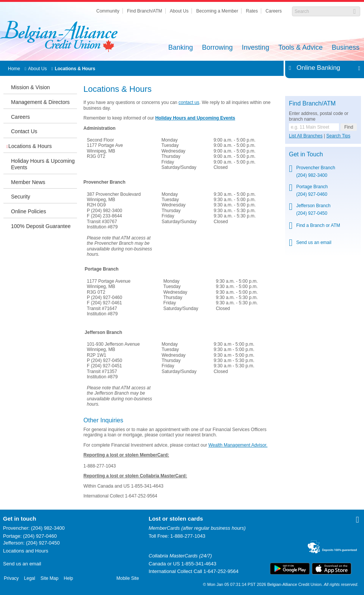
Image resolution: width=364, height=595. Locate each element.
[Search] (322, 11)
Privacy (11, 578)
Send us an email (22, 564)
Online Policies (29, 211)
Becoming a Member (217, 11)
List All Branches (306, 136)
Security (21, 197)
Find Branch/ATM (144, 11)
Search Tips (338, 136)
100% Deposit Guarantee (41, 226)
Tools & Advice (300, 48)
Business (346, 48)
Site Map (49, 578)
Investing (256, 48)
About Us (179, 11)
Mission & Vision (30, 87)
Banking (181, 48)
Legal (29, 578)
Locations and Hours (26, 551)
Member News (28, 182)
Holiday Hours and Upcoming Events (195, 118)
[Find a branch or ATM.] (314, 127)
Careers (274, 11)
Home (14, 69)
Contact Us (24, 131)
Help (68, 578)
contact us (189, 102)
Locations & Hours (75, 69)
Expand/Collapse (357, 68)
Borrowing (217, 48)
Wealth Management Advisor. (238, 445)
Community (108, 11)
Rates (252, 11)
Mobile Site (128, 578)
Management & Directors (40, 102)
